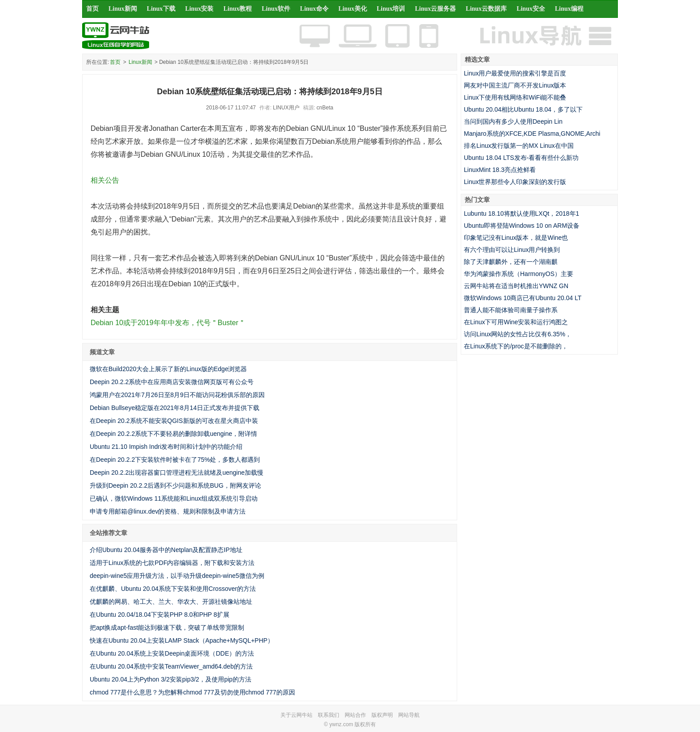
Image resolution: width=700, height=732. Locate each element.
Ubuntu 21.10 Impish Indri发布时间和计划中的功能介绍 (166, 447)
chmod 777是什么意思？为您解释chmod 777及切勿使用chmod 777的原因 (192, 692)
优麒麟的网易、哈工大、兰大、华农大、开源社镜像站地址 (171, 602)
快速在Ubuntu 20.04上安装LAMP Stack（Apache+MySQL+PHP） (182, 640)
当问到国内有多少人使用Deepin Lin (513, 121)
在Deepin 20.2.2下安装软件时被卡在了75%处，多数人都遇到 (175, 460)
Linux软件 (276, 9)
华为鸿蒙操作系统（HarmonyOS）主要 (519, 274)
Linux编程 (569, 9)
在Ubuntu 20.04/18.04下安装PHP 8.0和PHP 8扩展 (160, 615)
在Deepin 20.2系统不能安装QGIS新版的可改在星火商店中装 (174, 421)
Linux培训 (391, 9)
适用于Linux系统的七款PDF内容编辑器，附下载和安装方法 (172, 563)
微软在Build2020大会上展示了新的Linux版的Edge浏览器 (168, 369)
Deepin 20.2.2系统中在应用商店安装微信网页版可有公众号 (172, 382)
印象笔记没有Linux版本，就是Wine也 (516, 238)
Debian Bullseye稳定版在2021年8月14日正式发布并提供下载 (175, 408)
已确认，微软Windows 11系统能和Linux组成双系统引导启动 (174, 498)
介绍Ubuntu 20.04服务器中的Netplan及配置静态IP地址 (166, 550)
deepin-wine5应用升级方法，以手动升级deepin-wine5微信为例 (177, 576)
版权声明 (382, 715)
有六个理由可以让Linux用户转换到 (512, 250)
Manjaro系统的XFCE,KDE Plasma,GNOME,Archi (532, 134)
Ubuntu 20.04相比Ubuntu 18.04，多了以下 (523, 109)
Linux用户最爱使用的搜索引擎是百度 (515, 73)
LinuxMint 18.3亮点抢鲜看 (500, 170)
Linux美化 (353, 9)
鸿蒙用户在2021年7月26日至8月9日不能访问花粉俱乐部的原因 (177, 395)
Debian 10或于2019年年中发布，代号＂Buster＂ (168, 323)
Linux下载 (161, 9)
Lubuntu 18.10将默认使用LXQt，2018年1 (521, 213)
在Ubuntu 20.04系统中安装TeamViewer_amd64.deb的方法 (171, 666)
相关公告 (105, 180)
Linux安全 (531, 9)
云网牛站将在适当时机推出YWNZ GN (516, 286)
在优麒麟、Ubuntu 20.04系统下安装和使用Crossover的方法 (173, 589)
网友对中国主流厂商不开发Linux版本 (515, 85)
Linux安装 (200, 9)
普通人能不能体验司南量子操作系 (511, 310)
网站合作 (355, 715)
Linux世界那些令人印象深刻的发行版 (515, 182)
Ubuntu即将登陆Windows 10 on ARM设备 (522, 226)
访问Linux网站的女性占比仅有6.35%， (518, 334)
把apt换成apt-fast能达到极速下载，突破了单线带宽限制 (167, 627)
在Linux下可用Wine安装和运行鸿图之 (516, 322)
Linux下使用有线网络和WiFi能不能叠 (515, 97)
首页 (92, 9)
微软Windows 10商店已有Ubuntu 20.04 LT (523, 298)
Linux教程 (237, 9)
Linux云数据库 (486, 9)
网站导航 (409, 715)
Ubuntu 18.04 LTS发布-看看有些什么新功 (521, 158)
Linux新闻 (123, 9)
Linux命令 (314, 9)
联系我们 (329, 715)
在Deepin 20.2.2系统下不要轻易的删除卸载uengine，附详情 (173, 434)
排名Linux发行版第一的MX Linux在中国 (519, 146)
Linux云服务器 (436, 9)
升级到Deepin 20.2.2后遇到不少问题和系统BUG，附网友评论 (175, 485)
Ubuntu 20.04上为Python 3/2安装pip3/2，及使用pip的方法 (171, 679)
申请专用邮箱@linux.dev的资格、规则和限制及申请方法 (168, 511)
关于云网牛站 (296, 715)
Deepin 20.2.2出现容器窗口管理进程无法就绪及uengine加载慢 (177, 473)
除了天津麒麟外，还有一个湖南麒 (511, 262)
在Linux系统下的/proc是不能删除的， (516, 346)
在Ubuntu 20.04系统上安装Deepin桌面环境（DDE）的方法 (172, 653)
